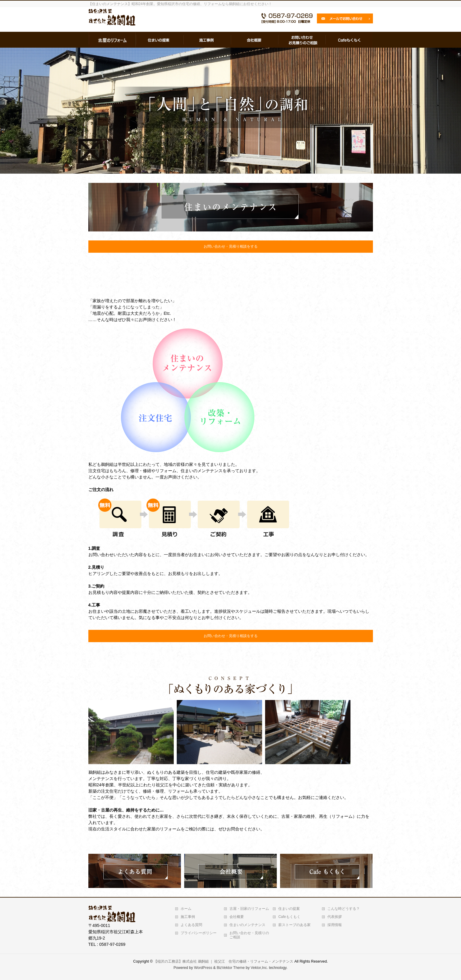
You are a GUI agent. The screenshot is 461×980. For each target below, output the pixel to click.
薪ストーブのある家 (294, 925)
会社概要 (237, 917)
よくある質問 (191, 925)
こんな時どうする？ (344, 909)
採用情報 (335, 925)
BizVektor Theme (231, 968)
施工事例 (188, 917)
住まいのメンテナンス (247, 925)
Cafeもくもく (289, 917)
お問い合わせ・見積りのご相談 (249, 935)
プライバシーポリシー (199, 933)
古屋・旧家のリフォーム (249, 909)
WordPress (203, 968)
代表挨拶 (335, 917)
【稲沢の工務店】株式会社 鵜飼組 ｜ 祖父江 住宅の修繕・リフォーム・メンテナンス (223, 961)
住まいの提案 (289, 909)
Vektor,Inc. (259, 968)
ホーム (186, 909)
